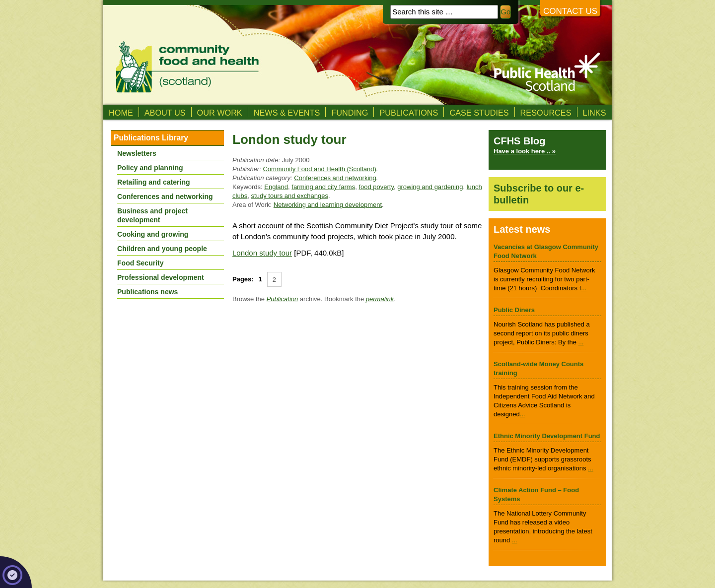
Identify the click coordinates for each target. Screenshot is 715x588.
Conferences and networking (335, 178)
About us (165, 113)
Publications (409, 113)
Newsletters (137, 153)
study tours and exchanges (290, 196)
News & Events (287, 113)
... (584, 288)
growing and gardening (430, 187)
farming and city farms (323, 187)
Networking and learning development (328, 205)
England (276, 187)
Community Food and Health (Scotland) (319, 169)
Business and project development (152, 215)
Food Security (141, 263)
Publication (283, 299)
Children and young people (162, 249)
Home (121, 113)
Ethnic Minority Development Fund (547, 436)
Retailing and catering (154, 182)
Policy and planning (150, 168)
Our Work (220, 113)
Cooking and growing (153, 234)
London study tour (262, 253)
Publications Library (151, 138)
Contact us (570, 11)
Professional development (161, 277)
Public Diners (514, 310)
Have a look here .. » (525, 151)
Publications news (147, 292)
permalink (380, 299)
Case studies (479, 113)
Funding (350, 113)
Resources (546, 113)
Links (595, 113)
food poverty (376, 187)
